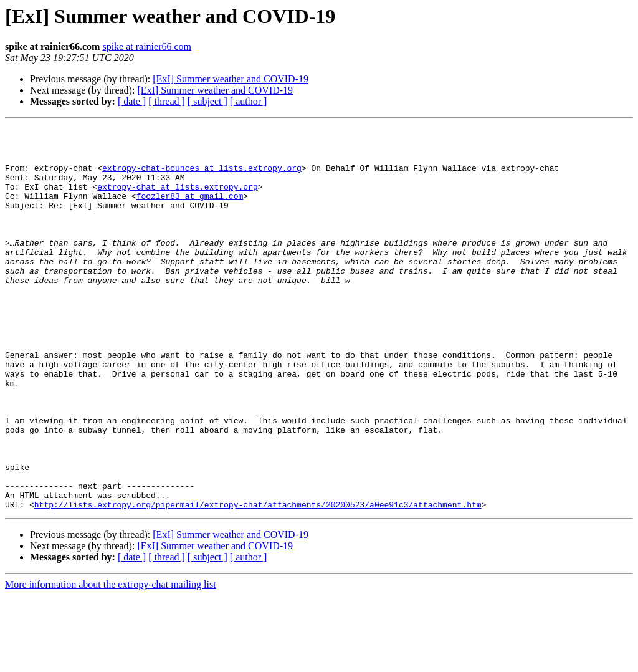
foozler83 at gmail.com (190, 211)
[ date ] (132, 101)
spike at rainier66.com (147, 46)
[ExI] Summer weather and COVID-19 (231, 79)
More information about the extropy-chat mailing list (111, 661)
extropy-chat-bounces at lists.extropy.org (202, 177)
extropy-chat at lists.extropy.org (177, 199)
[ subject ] (207, 101)
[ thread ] (167, 101)
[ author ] (249, 101)
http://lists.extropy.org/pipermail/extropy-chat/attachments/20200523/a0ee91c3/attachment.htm (258, 581)
